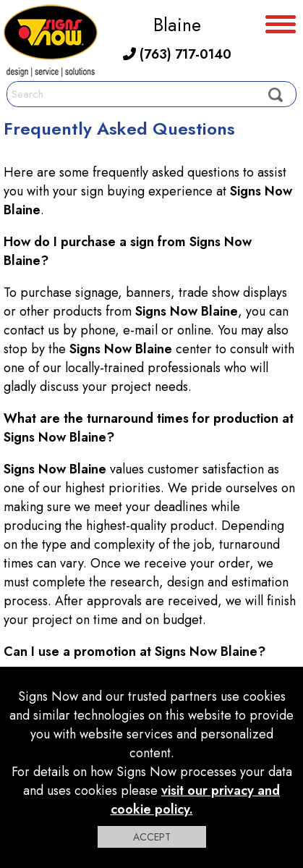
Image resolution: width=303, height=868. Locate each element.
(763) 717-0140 (177, 54)
